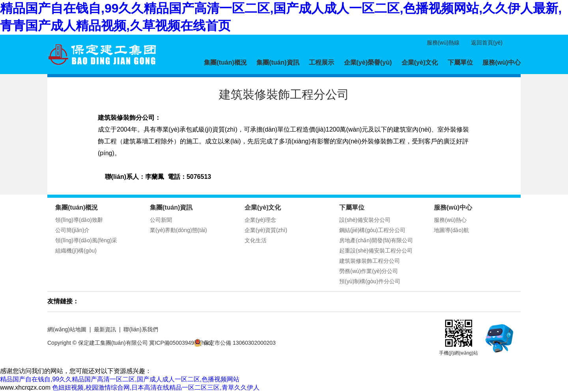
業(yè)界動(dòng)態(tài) (178, 230)
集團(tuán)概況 (225, 62)
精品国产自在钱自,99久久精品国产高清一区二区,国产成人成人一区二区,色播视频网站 (120, 379)
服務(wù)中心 (502, 62)
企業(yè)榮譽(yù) (368, 62)
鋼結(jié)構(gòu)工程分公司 (372, 230)
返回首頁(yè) (487, 43)
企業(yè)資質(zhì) (266, 230)
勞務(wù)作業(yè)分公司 (369, 271)
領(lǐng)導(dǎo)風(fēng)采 (86, 240)
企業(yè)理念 (260, 220)
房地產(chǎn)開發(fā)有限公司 (376, 240)
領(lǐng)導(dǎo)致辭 (79, 220)
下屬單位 (460, 62)
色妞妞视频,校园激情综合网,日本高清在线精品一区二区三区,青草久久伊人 (156, 387)
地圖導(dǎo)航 (451, 230)
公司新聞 (161, 220)
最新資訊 (105, 329)
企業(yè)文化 (420, 62)
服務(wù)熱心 (450, 220)
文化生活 (256, 240)
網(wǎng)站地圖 (67, 329)
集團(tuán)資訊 (278, 62)
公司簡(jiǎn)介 (72, 230)
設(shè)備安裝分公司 (365, 220)
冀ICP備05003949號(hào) (181, 343)
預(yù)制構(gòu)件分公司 (370, 281)
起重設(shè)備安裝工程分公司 (376, 251)
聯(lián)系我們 (141, 329)
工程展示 (321, 62)
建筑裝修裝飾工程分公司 (370, 261)
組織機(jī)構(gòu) (76, 251)
